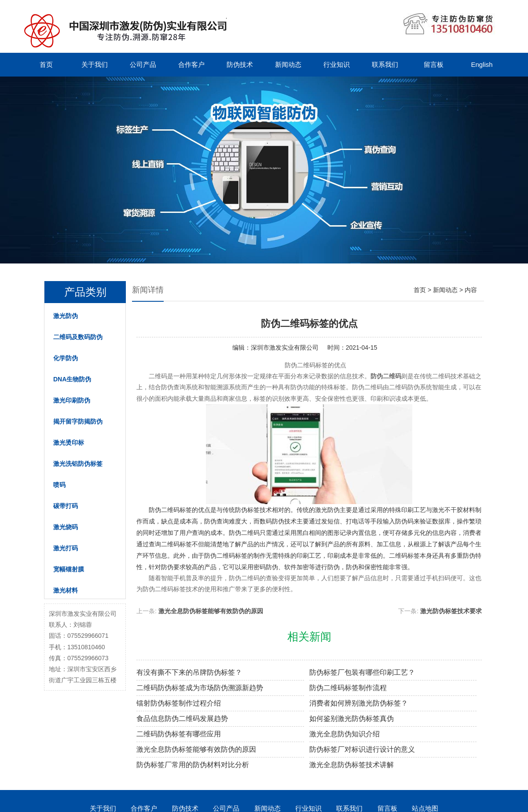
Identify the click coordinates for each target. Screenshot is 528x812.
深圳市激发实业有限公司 (285, 347)
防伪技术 (240, 64)
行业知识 (337, 64)
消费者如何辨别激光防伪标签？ (359, 703)
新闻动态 (288, 64)
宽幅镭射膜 (69, 569)
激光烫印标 (69, 443)
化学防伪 (66, 358)
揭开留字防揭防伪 (78, 421)
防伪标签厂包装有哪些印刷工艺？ (362, 672)
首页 (46, 64)
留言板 (434, 64)
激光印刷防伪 (72, 400)
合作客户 (191, 64)
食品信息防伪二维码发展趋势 (182, 719)
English (482, 64)
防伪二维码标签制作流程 (348, 688)
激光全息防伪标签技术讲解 (352, 765)
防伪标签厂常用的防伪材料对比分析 (193, 765)
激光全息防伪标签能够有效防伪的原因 (211, 611)
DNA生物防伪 (72, 379)
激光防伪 (66, 316)
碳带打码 (66, 506)
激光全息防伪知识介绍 (345, 734)
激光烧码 (66, 527)
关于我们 (95, 64)
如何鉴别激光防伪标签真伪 (352, 719)
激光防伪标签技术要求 (451, 611)
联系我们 (385, 64)
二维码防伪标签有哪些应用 (179, 734)
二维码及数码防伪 (78, 337)
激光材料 (66, 590)
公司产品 (143, 64)
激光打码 (66, 548)
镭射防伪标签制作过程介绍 (179, 703)
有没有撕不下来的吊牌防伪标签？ (189, 672)
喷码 (59, 485)
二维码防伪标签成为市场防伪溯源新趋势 (200, 688)
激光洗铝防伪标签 (78, 464)
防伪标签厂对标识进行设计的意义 (362, 749)
